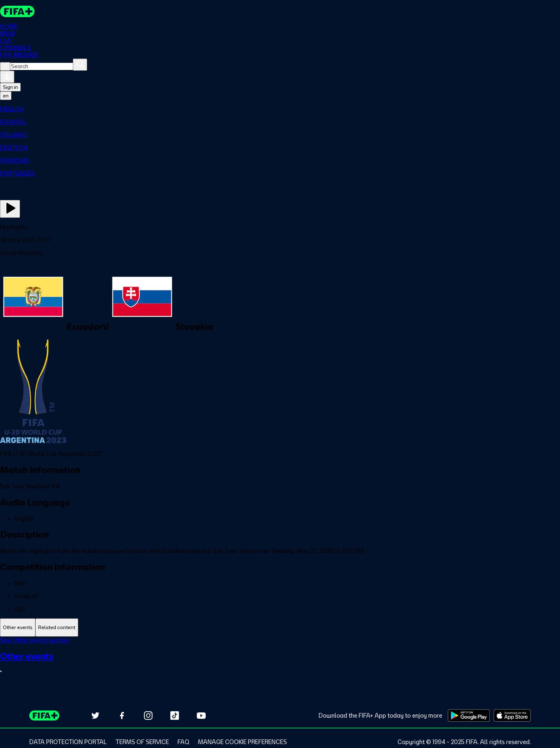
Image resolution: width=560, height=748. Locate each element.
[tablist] (280, 627)
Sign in (10, 87)
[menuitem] (280, 109)
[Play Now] (10, 209)
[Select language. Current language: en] (6, 96)
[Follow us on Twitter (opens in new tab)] (95, 716)
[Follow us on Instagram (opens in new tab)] (148, 716)
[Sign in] (7, 77)
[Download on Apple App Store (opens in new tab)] (512, 716)
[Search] (80, 65)
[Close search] (5, 66)
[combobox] (42, 66)
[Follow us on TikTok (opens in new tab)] (175, 716)
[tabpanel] (280, 661)
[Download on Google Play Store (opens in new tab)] (469, 716)
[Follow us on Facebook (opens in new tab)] (122, 716)
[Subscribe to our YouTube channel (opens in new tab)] (201, 716)
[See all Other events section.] (280, 664)
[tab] (18, 627)
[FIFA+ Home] (17, 11)
